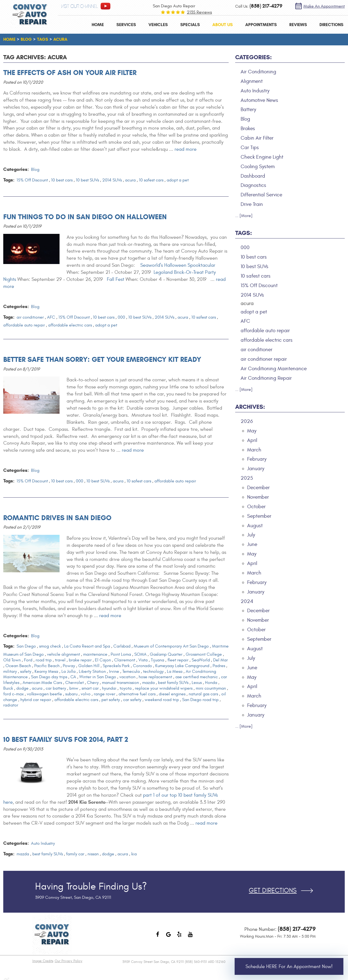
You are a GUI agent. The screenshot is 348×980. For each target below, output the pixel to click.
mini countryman (211, 688)
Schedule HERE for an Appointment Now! (289, 967)
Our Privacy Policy (69, 961)
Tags (43, 39)
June (252, 544)
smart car (90, 688)
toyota (126, 688)
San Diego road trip (200, 700)
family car (75, 854)
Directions (331, 25)
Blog (26, 39)
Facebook (158, 937)
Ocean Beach (18, 666)
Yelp (179, 937)
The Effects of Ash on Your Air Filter (70, 73)
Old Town (12, 660)
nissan (93, 854)
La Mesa (175, 671)
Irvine (114, 671)
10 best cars (62, 180)
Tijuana (158, 660)
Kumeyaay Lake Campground (182, 666)
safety (26, 671)
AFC (51, 317)
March (254, 450)
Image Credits (43, 961)
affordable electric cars (70, 325)
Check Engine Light (262, 157)
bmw (74, 688)
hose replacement (155, 677)
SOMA (140, 654)
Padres (219, 666)
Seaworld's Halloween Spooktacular (178, 265)
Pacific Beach (47, 666)
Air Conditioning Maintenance (274, 369)
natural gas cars (203, 694)
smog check (50, 646)
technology (153, 671)
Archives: (250, 407)
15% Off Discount (32, 180)
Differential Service (261, 195)
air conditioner (30, 317)
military (10, 671)
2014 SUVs (112, 180)
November (258, 497)
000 (121, 317)
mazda (148, 683)
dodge (22, 688)
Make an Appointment (324, 6)
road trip (44, 660)
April (252, 440)
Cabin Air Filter (257, 138)
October (256, 507)
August (255, 526)
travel (60, 660)
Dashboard (253, 176)
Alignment (252, 81)
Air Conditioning (258, 72)
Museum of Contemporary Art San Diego (171, 646)
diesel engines (172, 694)
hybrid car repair (36, 700)
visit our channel (80, 6)
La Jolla (69, 671)
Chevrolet (74, 683)
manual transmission (120, 683)
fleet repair (178, 660)
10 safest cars (151, 180)
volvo (86, 694)
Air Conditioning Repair (266, 378)
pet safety (111, 700)
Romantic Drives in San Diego (57, 518)
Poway (69, 666)
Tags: (244, 233)
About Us (223, 25)
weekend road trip (162, 700)
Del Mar (220, 660)
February (257, 459)
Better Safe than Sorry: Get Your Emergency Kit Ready (102, 359)
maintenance (95, 654)
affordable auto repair (24, 325)
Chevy (93, 683)
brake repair (80, 660)
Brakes (248, 128)
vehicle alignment (63, 654)
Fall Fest (116, 279)
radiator (11, 705)
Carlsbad (122, 646)
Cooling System (258, 167)
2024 (247, 601)
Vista (143, 660)
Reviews (298, 25)
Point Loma (121, 654)
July (251, 535)
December (258, 488)
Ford (28, 660)
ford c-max (13, 694)
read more (186, 149)
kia (134, 854)
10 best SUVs (87, 180)
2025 (247, 478)
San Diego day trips (49, 677)
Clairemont (125, 660)
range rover (105, 694)
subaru (71, 694)
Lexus (197, 683)
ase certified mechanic (197, 677)
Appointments (261, 25)
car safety (132, 700)
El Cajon (103, 660)
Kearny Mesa (46, 671)
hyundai (109, 688)
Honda (211, 683)
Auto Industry (43, 843)
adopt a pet (178, 180)
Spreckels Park (116, 666)
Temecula (131, 671)
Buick (8, 688)
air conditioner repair (264, 359)
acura (60, 39)
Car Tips (250, 147)
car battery (56, 688)
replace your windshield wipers (164, 688)
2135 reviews (199, 12)
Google (169, 937)
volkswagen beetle (44, 694)
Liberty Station (92, 671)
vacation (127, 677)
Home (98, 25)
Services (126, 25)
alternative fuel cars (137, 694)
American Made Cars (42, 683)
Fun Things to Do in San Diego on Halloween (85, 217)
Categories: (254, 57)
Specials (190, 25)
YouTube (190, 937)
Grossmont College (204, 654)
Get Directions (273, 891)
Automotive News (259, 100)
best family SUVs (173, 683)
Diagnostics (253, 185)
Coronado (142, 666)
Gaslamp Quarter (166, 654)
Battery (248, 109)
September (259, 516)
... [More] (244, 216)
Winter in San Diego (98, 677)
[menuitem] (98, 25)
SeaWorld (201, 660)
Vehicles (158, 25)
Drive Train (252, 204)
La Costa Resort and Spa (87, 646)
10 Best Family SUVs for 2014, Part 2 (66, 739)
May (252, 431)
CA (73, 677)
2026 (247, 421)
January (256, 469)
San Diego (26, 646)
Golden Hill (89, 666)
